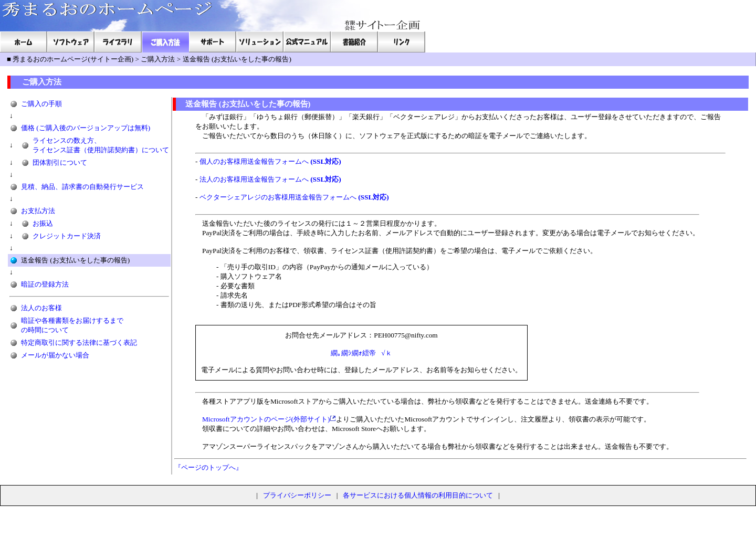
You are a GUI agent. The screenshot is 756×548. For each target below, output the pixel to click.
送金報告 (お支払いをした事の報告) (237, 59)
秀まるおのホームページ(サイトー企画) (73, 59)
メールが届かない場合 (55, 355)
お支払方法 (38, 211)
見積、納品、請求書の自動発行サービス (82, 187)
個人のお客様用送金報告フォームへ (270, 161)
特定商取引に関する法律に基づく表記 (79, 342)
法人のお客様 (41, 308)
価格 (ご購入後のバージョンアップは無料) (86, 128)
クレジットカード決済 (67, 236)
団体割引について (60, 162)
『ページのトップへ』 (208, 467)
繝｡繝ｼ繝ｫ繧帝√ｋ (361, 353)
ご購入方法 (158, 59)
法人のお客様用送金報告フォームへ (270, 179)
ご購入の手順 (41, 104)
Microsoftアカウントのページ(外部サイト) (266, 419)
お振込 (43, 223)
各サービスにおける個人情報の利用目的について (418, 495)
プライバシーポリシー (297, 495)
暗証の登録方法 (45, 284)
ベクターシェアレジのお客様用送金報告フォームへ (294, 197)
